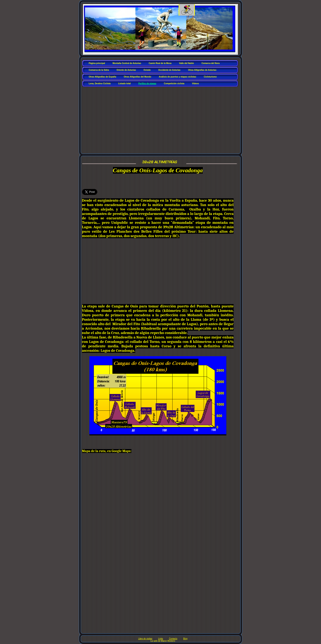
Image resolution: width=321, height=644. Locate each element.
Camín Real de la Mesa (160, 63)
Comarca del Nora (210, 63)
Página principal (97, 63)
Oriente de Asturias (126, 70)
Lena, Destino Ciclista (100, 84)
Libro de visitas (145, 639)
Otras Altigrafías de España (103, 77)
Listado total (124, 84)
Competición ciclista (174, 84)
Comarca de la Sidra (99, 70)
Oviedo (147, 70)
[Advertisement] (161, 119)
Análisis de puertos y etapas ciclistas (177, 77)
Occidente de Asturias (169, 70)
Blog (185, 639)
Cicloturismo (210, 77)
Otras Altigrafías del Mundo (138, 77)
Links (161, 639)
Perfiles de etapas (147, 84)
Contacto (173, 639)
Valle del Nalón (187, 63)
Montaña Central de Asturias (127, 63)
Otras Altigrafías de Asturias (202, 70)
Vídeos (195, 84)
